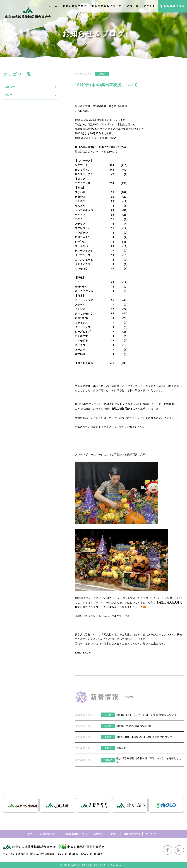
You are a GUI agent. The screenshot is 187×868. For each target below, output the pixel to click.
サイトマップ (153, 834)
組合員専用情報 (132, 834)
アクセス (113, 834)
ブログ (8, 95)
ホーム (31, 834)
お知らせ (10, 87)
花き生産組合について (76, 834)
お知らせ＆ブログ (49, 834)
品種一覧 (98, 834)
